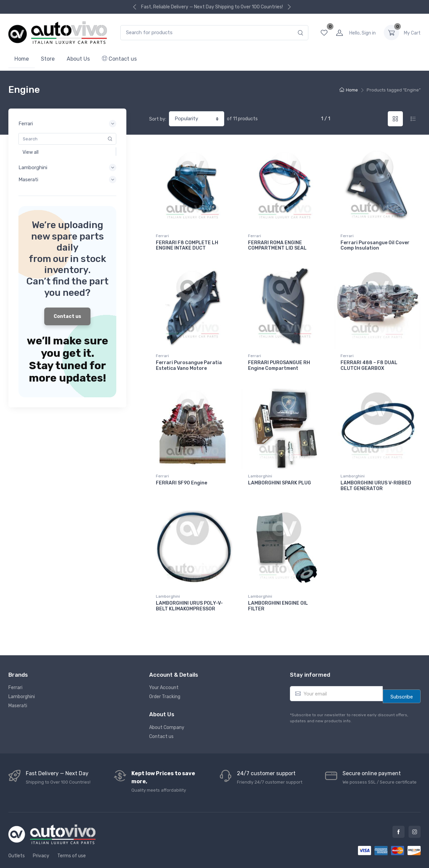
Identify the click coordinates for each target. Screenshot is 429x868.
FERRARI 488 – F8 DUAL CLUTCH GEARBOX (369, 361)
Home (22, 59)
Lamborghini (260, 467)
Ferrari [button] (67, 124)
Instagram (415, 814)
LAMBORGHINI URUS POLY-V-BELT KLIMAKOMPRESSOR (189, 592)
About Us (78, 59)
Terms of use (72, 838)
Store (48, 59)
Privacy (41, 838)
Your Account (164, 670)
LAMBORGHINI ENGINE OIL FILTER (278, 592)
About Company (167, 709)
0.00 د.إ (412, 33)
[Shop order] (197, 119)
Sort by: (158, 119)
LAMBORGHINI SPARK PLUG (280, 474)
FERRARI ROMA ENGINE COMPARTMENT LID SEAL (277, 246)
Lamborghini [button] (67, 168)
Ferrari (162, 236)
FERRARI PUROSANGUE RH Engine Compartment (279, 361)
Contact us (119, 59)
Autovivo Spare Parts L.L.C (236, 857)
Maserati (18, 688)
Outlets (17, 838)
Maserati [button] (67, 180)
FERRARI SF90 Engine (181, 474)
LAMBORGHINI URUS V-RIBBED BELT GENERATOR (376, 477)
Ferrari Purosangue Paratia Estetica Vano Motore (189, 361)
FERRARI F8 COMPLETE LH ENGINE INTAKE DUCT (187, 246)
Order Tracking (165, 679)
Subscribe (402, 679)
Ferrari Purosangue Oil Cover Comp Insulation (375, 246)
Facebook (399, 814)
